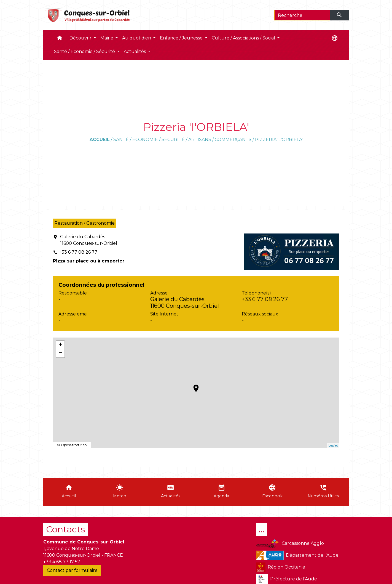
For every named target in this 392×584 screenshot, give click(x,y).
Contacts (65, 529)
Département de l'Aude (297, 555)
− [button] (61, 353)
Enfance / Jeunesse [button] (182, 38)
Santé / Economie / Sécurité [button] (85, 51)
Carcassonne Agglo (290, 544)
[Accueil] (88, 15)
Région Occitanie (280, 567)
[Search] (302, 15)
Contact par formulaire (72, 570)
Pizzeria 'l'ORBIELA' (279, 140)
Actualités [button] (135, 51)
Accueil (100, 140)
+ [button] (61, 345)
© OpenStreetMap (72, 445)
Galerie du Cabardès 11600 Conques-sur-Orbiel (89, 240)
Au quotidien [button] (137, 38)
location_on (193, 386)
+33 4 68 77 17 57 (62, 562)
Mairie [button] (107, 38)
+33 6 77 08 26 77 (78, 252)
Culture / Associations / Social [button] (244, 38)
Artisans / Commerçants (220, 140)
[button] (60, 39)
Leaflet (333, 445)
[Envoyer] (339, 15)
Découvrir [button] (81, 38)
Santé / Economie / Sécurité (149, 140)
